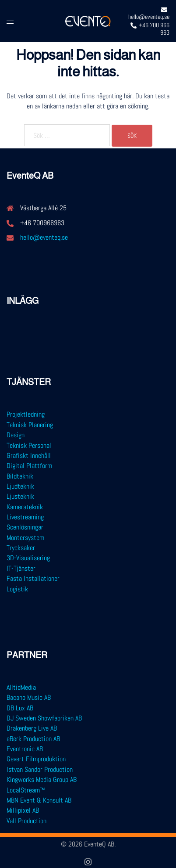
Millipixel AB (23, 810)
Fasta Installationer (33, 578)
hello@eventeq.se (44, 237)
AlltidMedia (21, 687)
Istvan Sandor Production (40, 769)
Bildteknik (20, 476)
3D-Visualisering (28, 558)
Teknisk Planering (30, 425)
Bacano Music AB (29, 697)
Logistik (17, 589)
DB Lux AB (20, 708)
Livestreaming (25, 517)
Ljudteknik (20, 486)
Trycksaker (21, 548)
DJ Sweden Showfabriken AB (44, 718)
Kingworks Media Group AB (42, 780)
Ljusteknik (20, 496)
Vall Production (26, 821)
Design (16, 435)
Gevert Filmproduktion (36, 759)
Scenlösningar (25, 527)
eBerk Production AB (33, 739)
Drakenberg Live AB (32, 728)
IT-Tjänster (21, 568)
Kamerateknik (25, 507)
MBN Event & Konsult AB (39, 800)
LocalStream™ (26, 790)
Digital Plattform (29, 466)
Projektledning (26, 414)
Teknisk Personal (29, 445)
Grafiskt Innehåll (29, 456)
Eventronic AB (25, 749)
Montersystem (25, 538)
